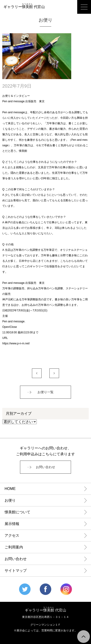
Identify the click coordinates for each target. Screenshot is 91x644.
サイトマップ (16, 571)
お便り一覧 (45, 392)
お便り (10, 500)
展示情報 (12, 524)
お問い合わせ (45, 467)
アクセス (12, 535)
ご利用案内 (14, 547)
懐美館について (17, 512)
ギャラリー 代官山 (24, 7)
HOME (10, 489)
